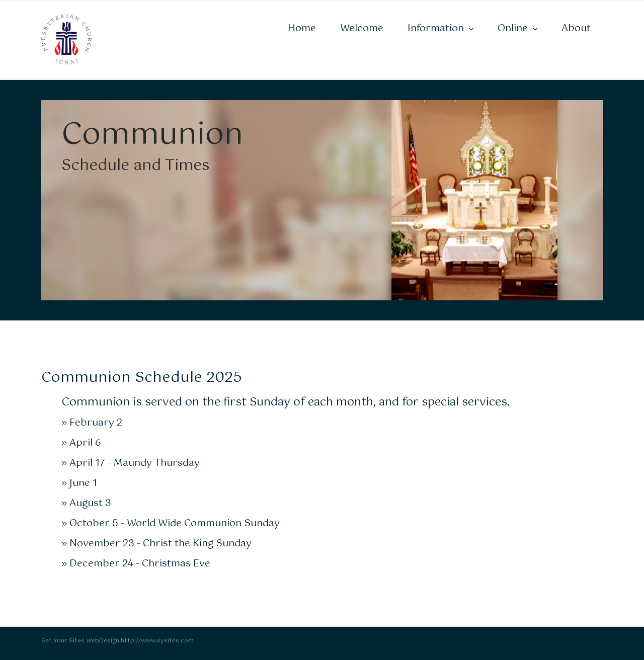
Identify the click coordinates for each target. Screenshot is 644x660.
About (576, 28)
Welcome (362, 28)
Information (436, 28)
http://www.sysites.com (157, 641)
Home (302, 28)
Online (513, 28)
